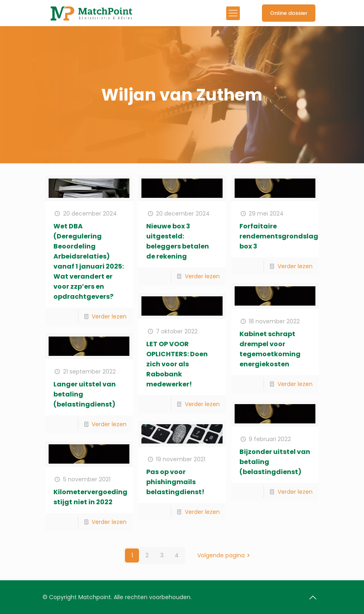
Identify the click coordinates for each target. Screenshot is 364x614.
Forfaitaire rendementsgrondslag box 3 (279, 236)
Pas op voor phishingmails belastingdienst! (175, 482)
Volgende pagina (225, 555)
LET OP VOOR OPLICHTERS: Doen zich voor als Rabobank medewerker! (177, 364)
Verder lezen (109, 316)
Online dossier (289, 13)
